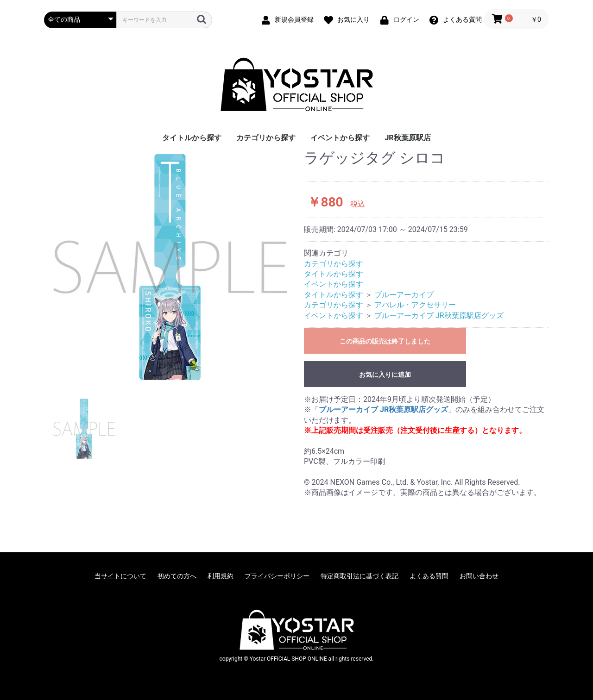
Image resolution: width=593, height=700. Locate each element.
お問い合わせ (479, 576)
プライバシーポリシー (277, 576)
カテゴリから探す (266, 138)
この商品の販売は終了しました (385, 341)
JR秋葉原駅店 (407, 138)
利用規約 (221, 576)
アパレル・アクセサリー (415, 305)
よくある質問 (429, 576)
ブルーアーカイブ (404, 295)
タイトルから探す (192, 138)
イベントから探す (340, 138)
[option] (170, 267)
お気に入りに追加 (385, 375)
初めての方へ (177, 576)
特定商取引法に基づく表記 (360, 576)
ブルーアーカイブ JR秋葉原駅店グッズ (439, 316)
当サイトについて (120, 576)
